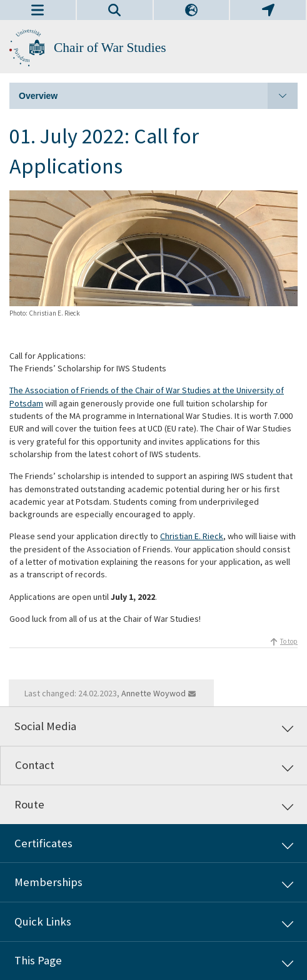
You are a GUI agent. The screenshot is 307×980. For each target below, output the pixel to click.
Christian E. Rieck (192, 536)
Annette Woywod (153, 693)
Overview (158, 96)
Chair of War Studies (110, 48)
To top (289, 641)
